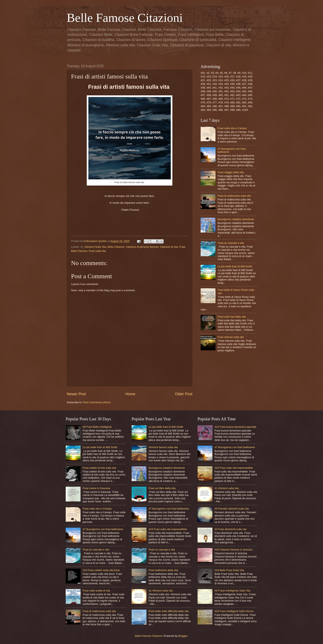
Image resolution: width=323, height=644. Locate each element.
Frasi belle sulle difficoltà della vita (169, 611)
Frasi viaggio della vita (231, 172)
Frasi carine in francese (96, 488)
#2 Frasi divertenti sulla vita (231, 529)
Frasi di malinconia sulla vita (234, 196)
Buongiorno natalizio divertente (236, 219)
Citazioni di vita (169, 247)
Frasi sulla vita (97, 251)
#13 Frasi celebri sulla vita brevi (101, 570)
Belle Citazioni (116, 247)
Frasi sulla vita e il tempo (232, 128)
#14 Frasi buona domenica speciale (235, 427)
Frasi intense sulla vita (231, 337)
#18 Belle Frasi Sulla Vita (229, 570)
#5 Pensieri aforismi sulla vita (232, 509)
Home (130, 394)
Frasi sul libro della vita (162, 488)
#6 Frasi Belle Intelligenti (97, 427)
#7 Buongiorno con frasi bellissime (103, 529)
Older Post (184, 394)
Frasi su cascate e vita (231, 243)
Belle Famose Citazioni (125, 18)
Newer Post (76, 394)
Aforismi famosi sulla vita (163, 447)
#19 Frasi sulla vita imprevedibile (168, 529)
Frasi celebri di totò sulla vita (99, 468)
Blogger (183, 636)
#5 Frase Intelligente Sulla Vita (232, 591)
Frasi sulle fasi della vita (232, 317)
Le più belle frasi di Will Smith (235, 266)
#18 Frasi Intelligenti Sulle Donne (234, 611)
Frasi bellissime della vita (163, 570)
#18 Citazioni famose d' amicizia (233, 550)
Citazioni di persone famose (142, 247)
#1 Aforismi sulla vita (161, 591)
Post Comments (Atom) (97, 402)
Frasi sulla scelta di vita (96, 591)
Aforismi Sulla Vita (95, 247)
